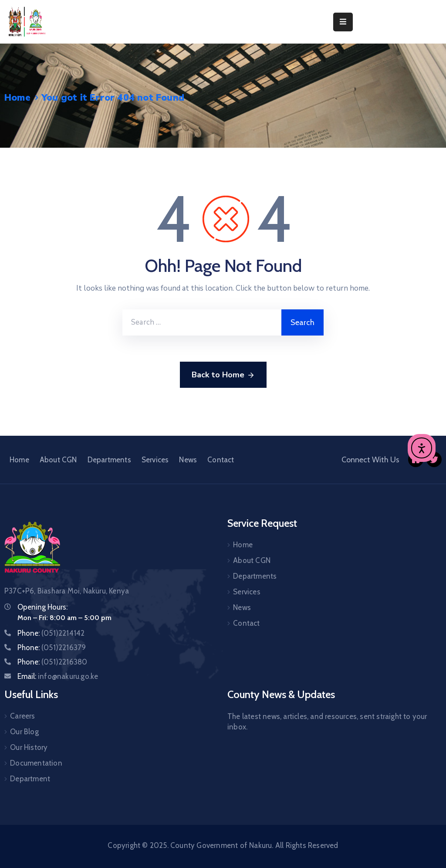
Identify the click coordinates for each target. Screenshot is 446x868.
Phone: (51, 633)
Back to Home (223, 375)
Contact (221, 460)
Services (155, 460)
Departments (109, 460)
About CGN (58, 460)
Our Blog (24, 732)
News (188, 460)
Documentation (36, 763)
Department (30, 779)
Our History (29, 747)
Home (17, 98)
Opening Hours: (42, 607)
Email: (58, 676)
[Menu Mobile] (343, 22)
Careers (22, 716)
